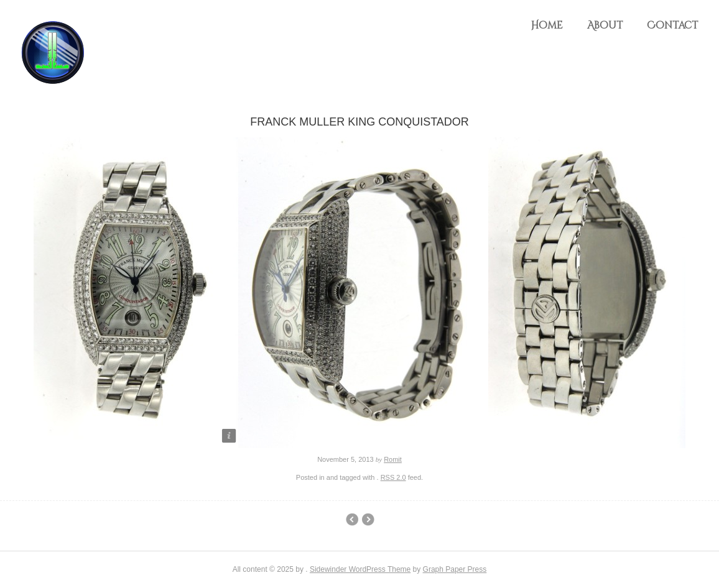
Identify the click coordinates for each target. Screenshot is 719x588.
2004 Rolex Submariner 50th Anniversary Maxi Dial (368, 520)
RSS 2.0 (393, 477)
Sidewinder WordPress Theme (360, 569)
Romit (393, 459)
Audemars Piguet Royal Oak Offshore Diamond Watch (352, 520)
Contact (672, 25)
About (605, 25)
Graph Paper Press (455, 569)
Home (547, 25)
